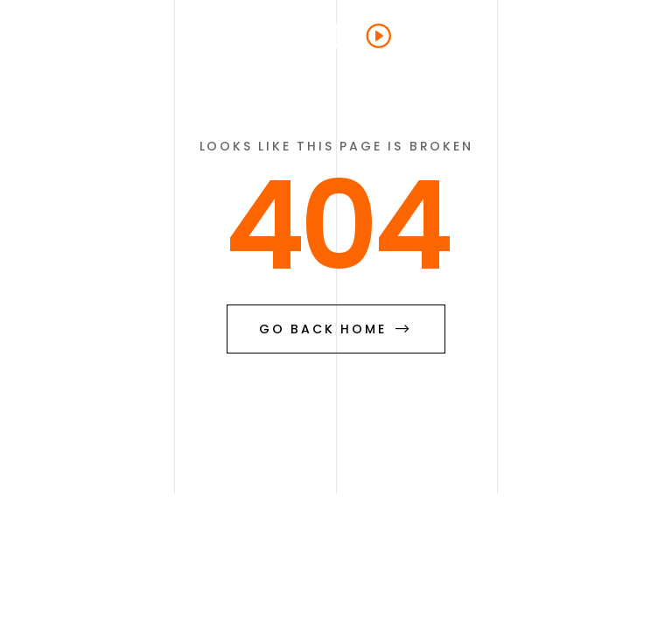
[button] (619, 35)
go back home (336, 329)
